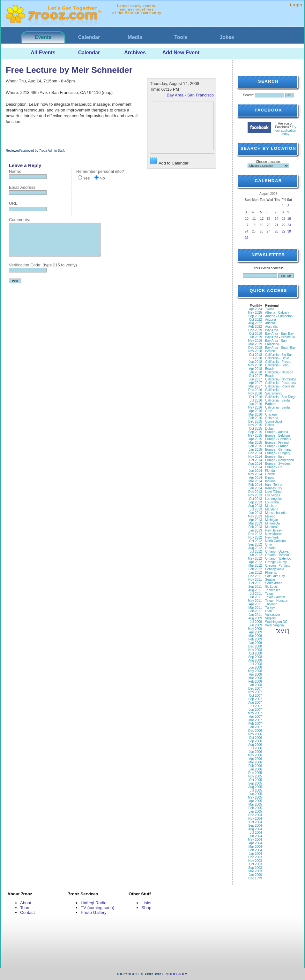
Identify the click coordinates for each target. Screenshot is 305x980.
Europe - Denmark (278, 439)
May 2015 (255, 436)
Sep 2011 (255, 587)
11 (254, 219)
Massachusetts (276, 513)
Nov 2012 (255, 537)
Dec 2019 (255, 330)
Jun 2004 (255, 836)
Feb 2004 (255, 850)
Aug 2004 (255, 829)
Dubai (269, 429)
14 (276, 219)
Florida (270, 471)
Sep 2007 (255, 699)
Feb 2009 (255, 639)
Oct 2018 (255, 355)
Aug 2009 (255, 618)
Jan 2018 (255, 372)
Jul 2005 (256, 790)
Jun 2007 (255, 710)
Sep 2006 (255, 741)
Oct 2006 (255, 738)
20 (268, 225)
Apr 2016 (255, 411)
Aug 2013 (255, 506)
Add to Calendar (169, 161)
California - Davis (277, 358)
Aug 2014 (255, 464)
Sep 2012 (255, 544)
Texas (269, 594)
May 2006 (255, 755)
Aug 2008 (255, 660)
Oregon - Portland (278, 566)
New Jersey (273, 530)
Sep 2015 (255, 432)
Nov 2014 (255, 457)
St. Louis (271, 587)
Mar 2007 (255, 720)
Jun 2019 (255, 337)
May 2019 (255, 341)
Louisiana (272, 502)
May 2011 (255, 601)
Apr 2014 (255, 478)
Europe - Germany (278, 450)
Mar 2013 (255, 523)
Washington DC (276, 622)
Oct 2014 (255, 460)
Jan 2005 (255, 812)
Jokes (227, 37)
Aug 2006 (255, 745)
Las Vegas (273, 495)
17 (247, 225)
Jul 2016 (256, 400)
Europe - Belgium (277, 436)
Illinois (270, 478)
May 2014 (255, 474)
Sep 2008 (255, 657)
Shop (146, 908)
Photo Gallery (94, 912)
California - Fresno (278, 362)
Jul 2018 (256, 358)
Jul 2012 (256, 551)
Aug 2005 (255, 787)
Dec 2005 (255, 773)
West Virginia (275, 625)
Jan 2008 (255, 685)
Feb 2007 (255, 724)
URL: (14, 203)
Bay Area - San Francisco (190, 95)
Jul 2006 (256, 748)
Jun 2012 (255, 555)
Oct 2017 (255, 376)
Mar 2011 (255, 608)
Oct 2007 (255, 696)
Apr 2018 (255, 369)
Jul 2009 (256, 622)
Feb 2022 (255, 327)
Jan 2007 (255, 727)
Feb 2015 (255, 446)
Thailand (271, 604)
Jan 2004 (255, 854)
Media (135, 37)
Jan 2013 (255, 530)
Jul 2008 (256, 664)
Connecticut (274, 421)
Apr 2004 (255, 843)
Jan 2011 (255, 615)
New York (272, 537)
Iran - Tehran (274, 485)
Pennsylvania (275, 569)
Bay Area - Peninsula (280, 337)
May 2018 (255, 365)
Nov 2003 (255, 861)
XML (282, 631)
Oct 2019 (255, 334)
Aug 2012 (255, 548)
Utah (268, 611)
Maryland (272, 509)
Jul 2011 (256, 594)
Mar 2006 (255, 762)
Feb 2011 (255, 611)
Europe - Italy (275, 457)
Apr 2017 (255, 383)
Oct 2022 (255, 320)
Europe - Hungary (278, 453)
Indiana (270, 481)
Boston (270, 351)
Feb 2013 (255, 527)
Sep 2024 (255, 316)
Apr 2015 (255, 439)
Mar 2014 (255, 481)
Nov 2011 (255, 580)
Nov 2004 (255, 819)
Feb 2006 (255, 766)
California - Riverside (280, 386)
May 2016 (255, 407)
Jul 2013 (256, 509)
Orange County (276, 562)
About (26, 903)
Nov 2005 (255, 776)
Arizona (271, 320)
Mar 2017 (255, 386)
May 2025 (255, 313)
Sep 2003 (255, 868)
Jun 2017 (255, 379)
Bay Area (272, 330)
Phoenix (271, 573)
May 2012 (255, 559)
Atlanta (270, 323)
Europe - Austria (277, 432)
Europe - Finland (277, 443)
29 (284, 231)
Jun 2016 (255, 404)
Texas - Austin (275, 597)
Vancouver (273, 615)
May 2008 (255, 671)
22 (284, 225)
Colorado (272, 418)
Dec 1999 (255, 878)
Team (25, 908)
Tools (181, 37)
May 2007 (255, 713)
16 (289, 219)
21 (276, 225)
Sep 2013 (255, 502)
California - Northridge (281, 379)
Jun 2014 (255, 471)
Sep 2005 (255, 783)
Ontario (270, 548)
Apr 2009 (255, 632)
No (102, 178)
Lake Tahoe (273, 492)
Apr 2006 (255, 759)
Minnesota (272, 523)
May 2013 (255, 516)
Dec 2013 (255, 492)
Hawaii (270, 474)
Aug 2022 (255, 323)
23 (289, 225)
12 (262, 219)
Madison (271, 506)
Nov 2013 (255, 495)
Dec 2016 (255, 390)
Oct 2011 (255, 583)
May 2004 (255, 840)
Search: (249, 95)
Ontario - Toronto (277, 555)
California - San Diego (281, 397)
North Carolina (275, 541)
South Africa (274, 583)
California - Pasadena (280, 383)
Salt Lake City (275, 576)
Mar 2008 (255, 678)
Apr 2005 (255, 801)
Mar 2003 (255, 871)
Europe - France (277, 446)
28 (276, 231)
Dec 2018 (255, 348)
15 (284, 219)
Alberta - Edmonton (279, 316)
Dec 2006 (255, 731)
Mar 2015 (255, 443)
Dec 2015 (255, 421)
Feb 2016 (255, 418)
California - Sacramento (274, 392)
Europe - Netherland (279, 460)
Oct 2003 (255, 864)
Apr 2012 (255, 562)
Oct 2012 (255, 541)
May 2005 (255, 797)
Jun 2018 (255, 362)
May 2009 (255, 629)
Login (296, 5)
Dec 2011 (255, 576)
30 (289, 231)
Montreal (271, 527)
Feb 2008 (255, 681)
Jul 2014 (256, 467)
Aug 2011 (255, 590)
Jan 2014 (255, 488)
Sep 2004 (255, 826)
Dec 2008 (255, 646)
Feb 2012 (255, 569)
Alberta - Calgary (277, 313)
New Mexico (274, 534)
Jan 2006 (255, 769)
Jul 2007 (256, 706)
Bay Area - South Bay (280, 348)
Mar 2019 (255, 344)
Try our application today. (286, 130)
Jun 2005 (255, 794)
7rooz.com (177, 974)
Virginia (270, 618)
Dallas (270, 425)
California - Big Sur (279, 355)
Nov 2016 (255, 393)
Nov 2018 (255, 351)
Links (146, 903)
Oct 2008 (255, 653)
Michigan (272, 520)
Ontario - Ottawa (277, 551)
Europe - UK (274, 467)
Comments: (19, 220)
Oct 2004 (255, 822)
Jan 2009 (255, 643)
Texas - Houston (277, 601)
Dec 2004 (255, 815)
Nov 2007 (255, 692)
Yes (86, 178)
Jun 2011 (255, 597)
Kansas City (274, 488)
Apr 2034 (255, 309)
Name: (15, 171)
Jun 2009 (255, 625)
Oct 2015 (255, 429)
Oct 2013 (255, 499)
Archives (135, 53)
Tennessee (273, 590)
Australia (271, 327)
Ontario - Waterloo (278, 559)
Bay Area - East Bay (279, 334)
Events (43, 37)
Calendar (89, 37)
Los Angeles (274, 499)
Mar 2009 (255, 636)
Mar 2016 (255, 414)
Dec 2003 (255, 857)
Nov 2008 (255, 650)
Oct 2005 (255, 780)
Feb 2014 (255, 485)
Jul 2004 (256, 833)
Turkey (270, 608)
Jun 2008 (255, 667)
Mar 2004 (255, 847)
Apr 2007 (255, 717)
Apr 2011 (255, 604)
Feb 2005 (255, 808)
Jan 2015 (255, 450)
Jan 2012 (255, 573)
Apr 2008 (255, 674)
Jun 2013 (255, 513)
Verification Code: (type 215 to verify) (43, 265)
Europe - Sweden (277, 464)
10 (247, 219)
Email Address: (23, 187)
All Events (43, 53)
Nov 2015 (255, 425)
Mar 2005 (255, 804)
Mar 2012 (255, 566)
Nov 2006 (255, 734)
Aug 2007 (255, 703)
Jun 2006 (255, 752)
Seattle (270, 580)
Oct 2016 (255, 397)
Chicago (271, 414)
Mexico (270, 516)
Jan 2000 (255, 875)
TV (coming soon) (97, 908)
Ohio (268, 544)
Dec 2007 (255, 689)
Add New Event (181, 53)
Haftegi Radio (94, 903)
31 (247, 238)
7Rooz (270, 309)
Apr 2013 (255, 520)
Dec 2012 (255, 534)
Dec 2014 (255, 453)
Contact (27, 912)
